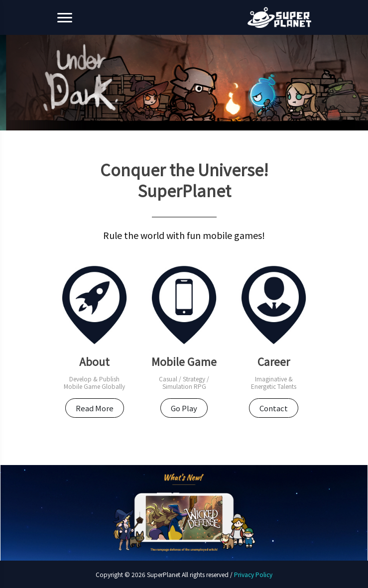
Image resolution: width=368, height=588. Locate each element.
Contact (274, 408)
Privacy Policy (253, 574)
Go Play (184, 408)
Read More (95, 408)
